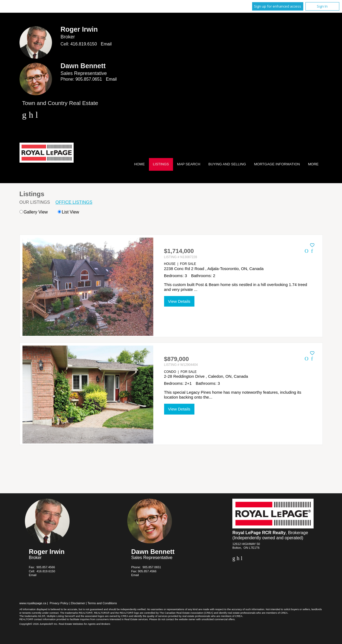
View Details (179, 301)
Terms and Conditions (102, 603)
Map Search (189, 164)
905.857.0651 (89, 79)
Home (140, 164)
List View (68, 212)
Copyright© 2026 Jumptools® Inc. (39, 624)
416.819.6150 (84, 44)
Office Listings (74, 202)
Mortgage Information (277, 164)
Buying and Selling (227, 164)
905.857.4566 (45, 567)
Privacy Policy (59, 603)
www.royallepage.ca (33, 603)
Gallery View (34, 212)
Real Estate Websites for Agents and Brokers (84, 624)
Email (106, 44)
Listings (161, 164)
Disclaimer (78, 603)
